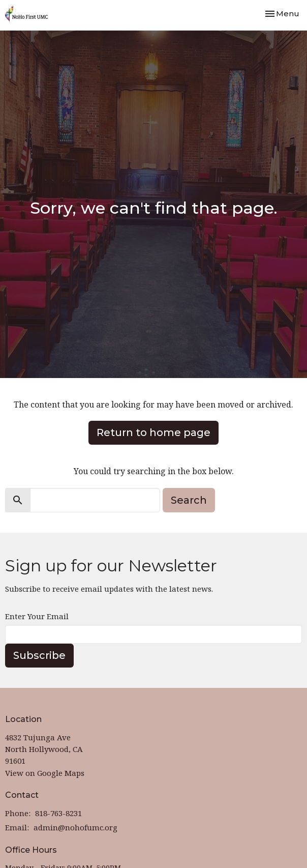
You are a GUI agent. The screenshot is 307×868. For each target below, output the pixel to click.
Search (189, 500)
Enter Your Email (37, 616)
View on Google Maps (45, 773)
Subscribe (39, 655)
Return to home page (153, 432)
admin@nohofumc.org (75, 827)
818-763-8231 (58, 813)
